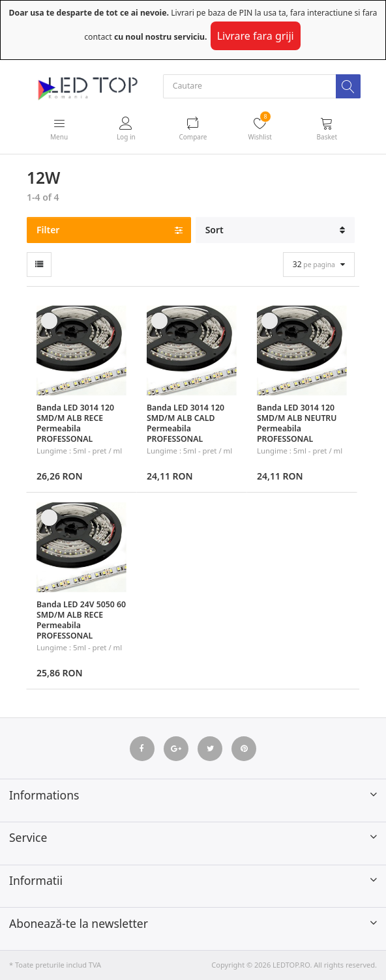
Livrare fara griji (256, 36)
